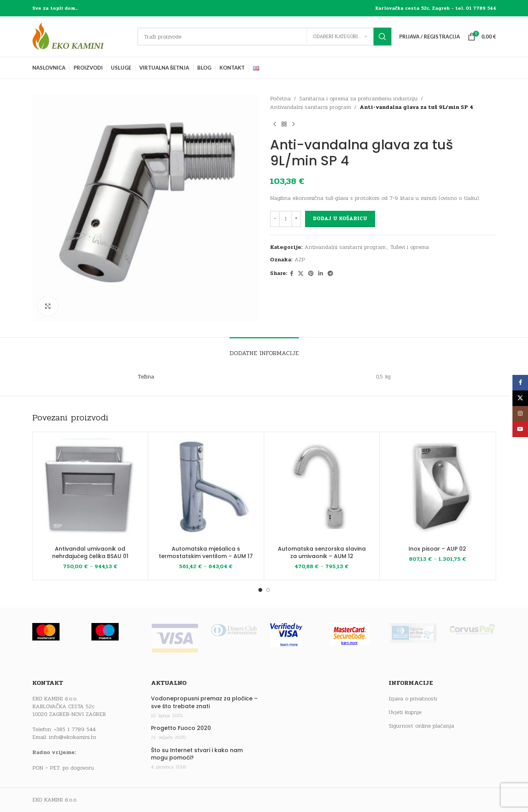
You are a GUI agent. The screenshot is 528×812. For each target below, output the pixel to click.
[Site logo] (81, 36)
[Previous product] (275, 124)
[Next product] (293, 124)
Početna (280, 99)
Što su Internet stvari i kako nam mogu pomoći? (197, 754)
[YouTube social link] (520, 429)
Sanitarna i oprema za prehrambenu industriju (358, 99)
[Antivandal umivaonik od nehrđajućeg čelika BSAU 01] (90, 490)
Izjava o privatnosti (413, 699)
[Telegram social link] (330, 274)
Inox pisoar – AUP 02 (437, 549)
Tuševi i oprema (410, 247)
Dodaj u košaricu (340, 219)
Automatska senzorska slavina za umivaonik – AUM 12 (322, 553)
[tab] (264, 349)
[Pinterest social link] (311, 274)
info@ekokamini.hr (73, 737)
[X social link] (301, 274)
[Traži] (264, 37)
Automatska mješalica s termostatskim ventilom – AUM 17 (206, 553)
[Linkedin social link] (321, 274)
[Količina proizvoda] (286, 219)
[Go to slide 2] (268, 590)
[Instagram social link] (520, 414)
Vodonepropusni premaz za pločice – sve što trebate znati (204, 703)
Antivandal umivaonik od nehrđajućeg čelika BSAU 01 (90, 553)
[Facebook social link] (292, 274)
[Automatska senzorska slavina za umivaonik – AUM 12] (322, 490)
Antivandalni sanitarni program (310, 107)
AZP (300, 260)
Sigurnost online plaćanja (421, 726)
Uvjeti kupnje (405, 712)
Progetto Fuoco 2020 (181, 728)
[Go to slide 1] (260, 590)
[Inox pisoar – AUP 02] (438, 490)
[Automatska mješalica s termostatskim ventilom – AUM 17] (206, 490)
